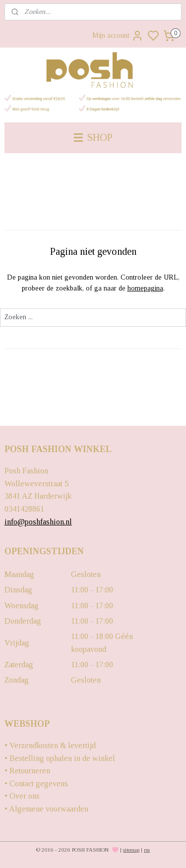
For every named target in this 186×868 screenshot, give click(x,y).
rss (147, 850)
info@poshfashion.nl (38, 522)
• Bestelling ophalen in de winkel (60, 758)
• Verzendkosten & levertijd (50, 745)
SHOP (93, 137)
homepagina (145, 289)
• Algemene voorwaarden (46, 809)
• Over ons (22, 796)
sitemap (131, 850)
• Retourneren (27, 771)
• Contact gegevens (36, 783)
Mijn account (118, 36)
